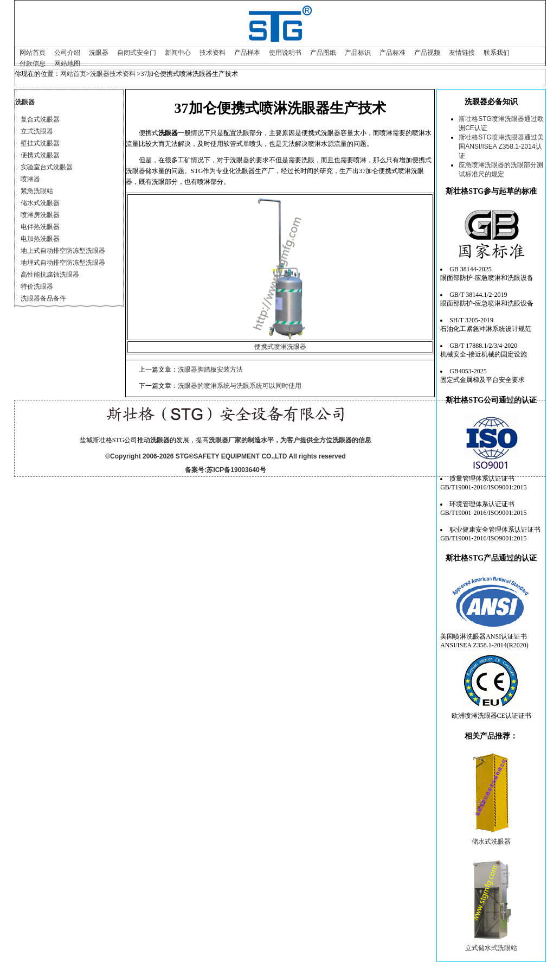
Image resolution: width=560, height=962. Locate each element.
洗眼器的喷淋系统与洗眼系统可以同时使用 (240, 386)
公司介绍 (67, 53)
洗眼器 (99, 53)
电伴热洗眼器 (40, 227)
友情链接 (462, 53)
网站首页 (33, 53)
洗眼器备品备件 (43, 298)
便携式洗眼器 (40, 155)
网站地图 (67, 63)
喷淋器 (30, 179)
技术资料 (213, 53)
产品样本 (247, 53)
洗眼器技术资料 (113, 74)
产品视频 (427, 53)
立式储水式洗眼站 (491, 948)
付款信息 (33, 63)
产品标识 (358, 53)
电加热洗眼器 (40, 239)
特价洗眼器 (37, 286)
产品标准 (392, 53)
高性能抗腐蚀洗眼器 (50, 275)
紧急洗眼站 (37, 191)
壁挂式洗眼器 (40, 143)
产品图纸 (323, 53)
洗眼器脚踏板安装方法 (210, 369)
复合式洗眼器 (40, 119)
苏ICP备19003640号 (236, 470)
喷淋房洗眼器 (40, 215)
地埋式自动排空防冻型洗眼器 (63, 263)
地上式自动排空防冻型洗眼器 (63, 251)
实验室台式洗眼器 (47, 167)
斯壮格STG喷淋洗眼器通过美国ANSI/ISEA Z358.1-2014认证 (501, 146)
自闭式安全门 (137, 53)
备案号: (196, 470)
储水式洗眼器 (40, 203)
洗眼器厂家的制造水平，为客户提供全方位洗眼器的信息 (290, 440)
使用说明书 (285, 53)
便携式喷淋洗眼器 (280, 347)
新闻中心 (178, 53)
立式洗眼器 (37, 131)
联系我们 (497, 53)
